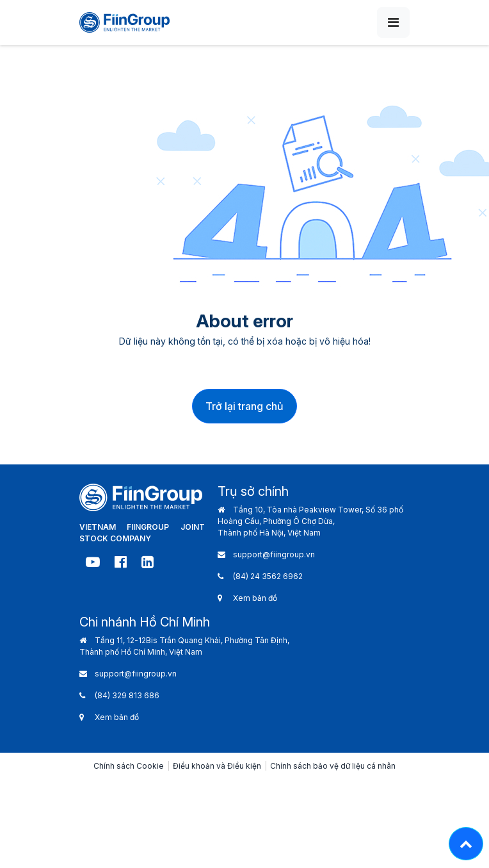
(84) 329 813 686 (127, 695)
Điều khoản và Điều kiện (217, 766)
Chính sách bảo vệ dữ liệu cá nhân (333, 766)
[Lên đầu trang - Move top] (466, 844)
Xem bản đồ (255, 598)
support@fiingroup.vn (274, 554)
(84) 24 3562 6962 (268, 576)
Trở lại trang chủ (245, 406)
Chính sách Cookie (129, 766)
